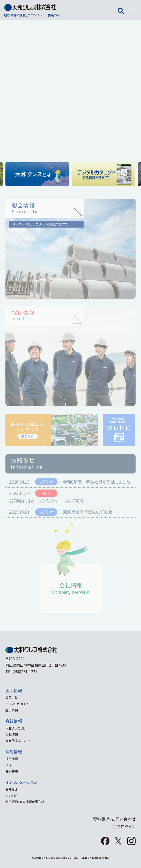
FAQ (8, 765)
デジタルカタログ (17, 704)
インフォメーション (21, 782)
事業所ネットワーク (18, 741)
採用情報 (14, 752)
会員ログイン (124, 826)
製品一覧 (12, 698)
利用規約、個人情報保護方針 (25, 802)
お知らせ (11, 789)
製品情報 (14, 690)
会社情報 (14, 721)
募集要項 (12, 771)
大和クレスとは (16, 728)
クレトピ (11, 795)
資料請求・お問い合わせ (114, 819)
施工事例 (12, 710)
